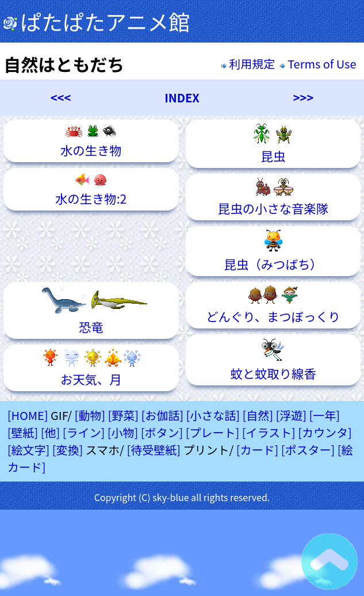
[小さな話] (213, 415)
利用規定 (248, 64)
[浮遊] (292, 415)
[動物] (90, 415)
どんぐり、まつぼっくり (273, 305)
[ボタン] (162, 432)
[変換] (68, 450)
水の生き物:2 (91, 189)
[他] (51, 432)
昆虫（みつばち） (273, 251)
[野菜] (123, 415)
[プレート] (213, 432)
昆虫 (273, 144)
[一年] (325, 415)
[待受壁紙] (154, 450)
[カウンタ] (325, 432)
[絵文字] (29, 450)
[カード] (258, 450)
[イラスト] (269, 432)
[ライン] (84, 432)
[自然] (258, 415)
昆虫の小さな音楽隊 (273, 197)
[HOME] (28, 415)
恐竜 (91, 310)
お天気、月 (91, 368)
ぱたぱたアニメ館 (96, 21)
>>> (303, 98)
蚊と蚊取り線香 (273, 360)
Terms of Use (319, 64)
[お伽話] (163, 415)
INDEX (182, 98)
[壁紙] (23, 432)
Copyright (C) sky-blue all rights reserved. (182, 497)
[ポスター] (308, 450)
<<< (61, 98)
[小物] (123, 432)
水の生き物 (91, 141)
